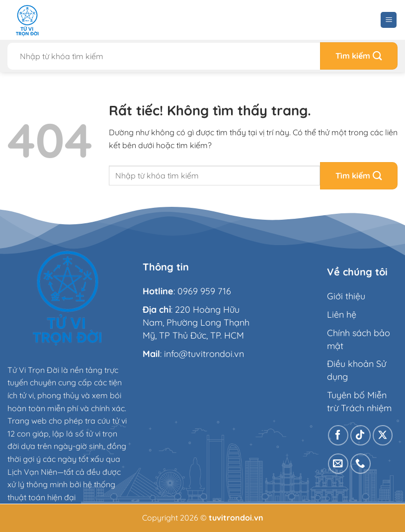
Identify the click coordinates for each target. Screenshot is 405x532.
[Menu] (389, 20)
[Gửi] (359, 56)
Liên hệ (342, 314)
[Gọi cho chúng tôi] (361, 464)
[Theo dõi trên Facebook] (338, 435)
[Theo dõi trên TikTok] (361, 435)
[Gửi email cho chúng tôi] (338, 464)
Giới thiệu (346, 296)
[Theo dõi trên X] (383, 435)
